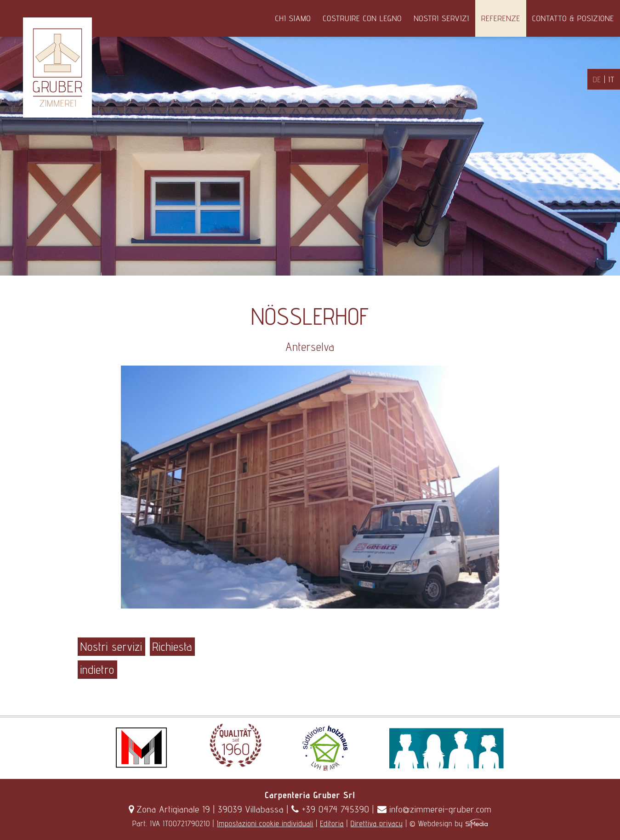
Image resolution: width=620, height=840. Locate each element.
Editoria (332, 823)
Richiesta (173, 647)
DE (597, 79)
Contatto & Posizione (573, 18)
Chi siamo (293, 18)
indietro (97, 670)
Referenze (501, 18)
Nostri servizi (441, 18)
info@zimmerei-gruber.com (435, 809)
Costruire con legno (362, 18)
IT (611, 79)
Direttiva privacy (377, 823)
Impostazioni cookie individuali (265, 823)
